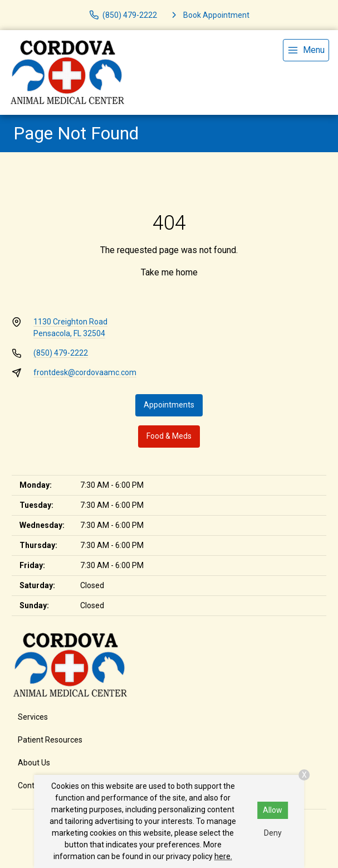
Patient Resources (50, 740)
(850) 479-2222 (61, 353)
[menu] (306, 50)
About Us (34, 763)
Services (33, 717)
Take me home (169, 272)
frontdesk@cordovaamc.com (85, 372)
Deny (273, 833)
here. (223, 856)
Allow (273, 810)
